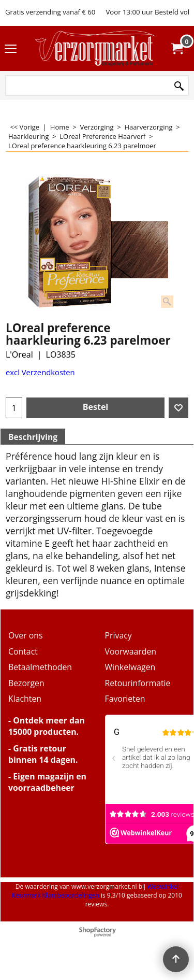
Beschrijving (33, 437)
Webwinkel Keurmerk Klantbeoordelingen (95, 891)
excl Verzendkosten (40, 372)
